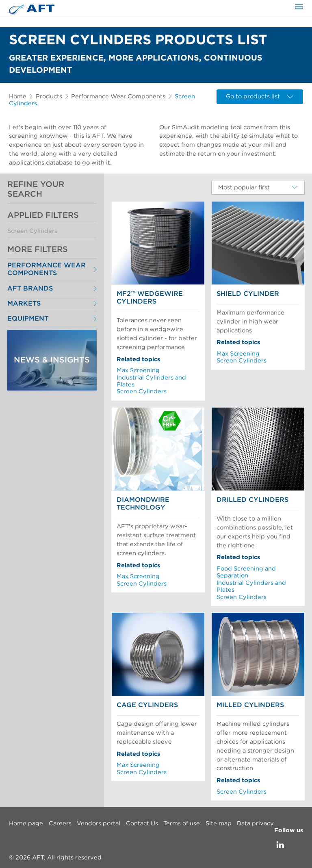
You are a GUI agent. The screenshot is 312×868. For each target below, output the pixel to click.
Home (18, 97)
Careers (60, 824)
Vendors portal (99, 824)
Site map (219, 824)
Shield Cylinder (248, 294)
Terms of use (182, 824)
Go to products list (260, 97)
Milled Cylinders (250, 705)
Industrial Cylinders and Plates (151, 381)
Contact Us (142, 824)
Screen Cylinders (32, 231)
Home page (26, 824)
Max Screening (138, 370)
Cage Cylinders (147, 705)
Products (49, 97)
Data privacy (255, 824)
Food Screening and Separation (246, 572)
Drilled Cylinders (252, 500)
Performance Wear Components (118, 97)
